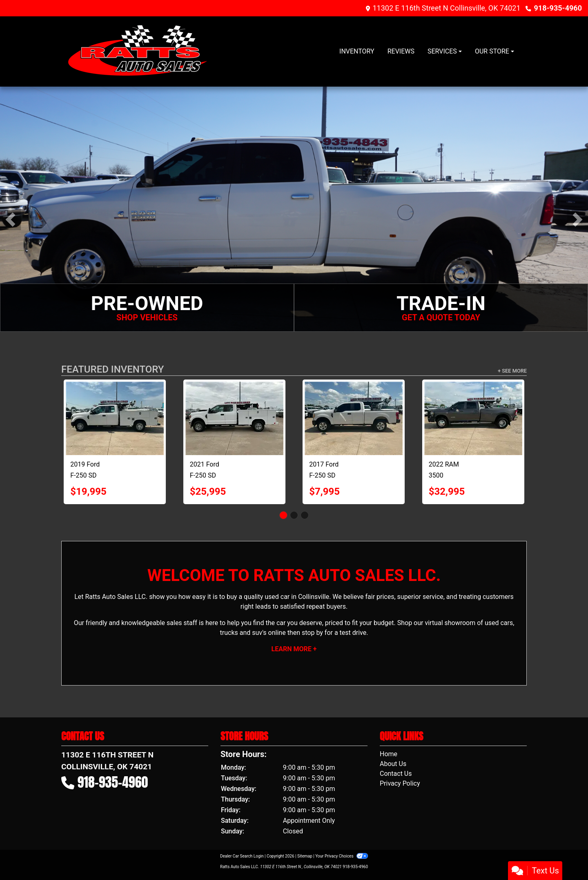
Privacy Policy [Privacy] (400, 783)
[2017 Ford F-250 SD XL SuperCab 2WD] (354, 418)
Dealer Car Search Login (242, 856)
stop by (312, 633)
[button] (10, 220)
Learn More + (294, 649)
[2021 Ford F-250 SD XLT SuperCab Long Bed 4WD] (234, 418)
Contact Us (396, 774)
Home (389, 754)
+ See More (512, 371)
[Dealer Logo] (138, 51)
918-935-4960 (558, 8)
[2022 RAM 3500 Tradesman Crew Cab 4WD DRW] (473, 418)
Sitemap (305, 856)
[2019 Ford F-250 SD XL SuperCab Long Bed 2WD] (115, 418)
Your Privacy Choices (342, 856)
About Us (393, 764)
